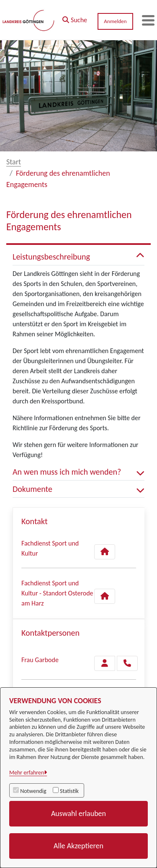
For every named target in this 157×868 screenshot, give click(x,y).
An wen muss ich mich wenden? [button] (78, 472)
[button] (75, 18)
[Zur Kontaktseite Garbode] (105, 663)
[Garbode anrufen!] (127, 663)
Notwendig (33, 791)
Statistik (69, 791)
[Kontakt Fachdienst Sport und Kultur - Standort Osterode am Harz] (105, 596)
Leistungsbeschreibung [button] (78, 257)
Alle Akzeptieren (78, 846)
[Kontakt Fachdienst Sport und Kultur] (105, 552)
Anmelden (115, 21)
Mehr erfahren (27, 773)
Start (14, 162)
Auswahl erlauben (78, 813)
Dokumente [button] (78, 489)
